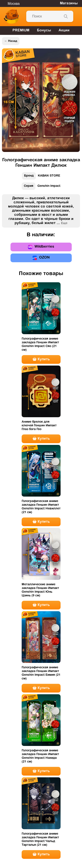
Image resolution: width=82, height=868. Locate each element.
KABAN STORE (41, 177)
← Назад (11, 41)
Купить (41, 359)
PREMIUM (21, 31)
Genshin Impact (41, 187)
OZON (41, 258)
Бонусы (44, 31)
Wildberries (41, 247)
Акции (64, 31)
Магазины (69, 3)
